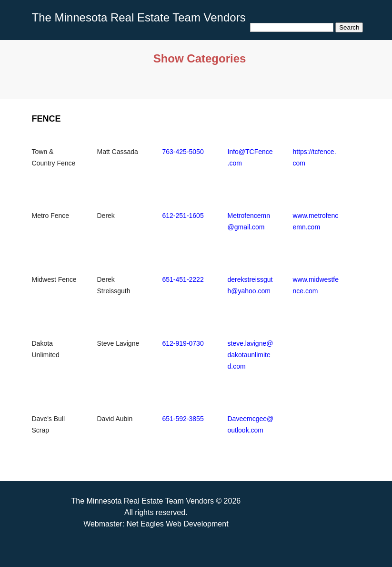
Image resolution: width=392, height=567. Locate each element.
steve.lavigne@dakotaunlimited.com (251, 355)
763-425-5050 (183, 152)
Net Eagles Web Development (178, 524)
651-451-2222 (183, 279)
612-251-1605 (183, 216)
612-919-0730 (183, 343)
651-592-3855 (183, 419)
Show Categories (200, 58)
